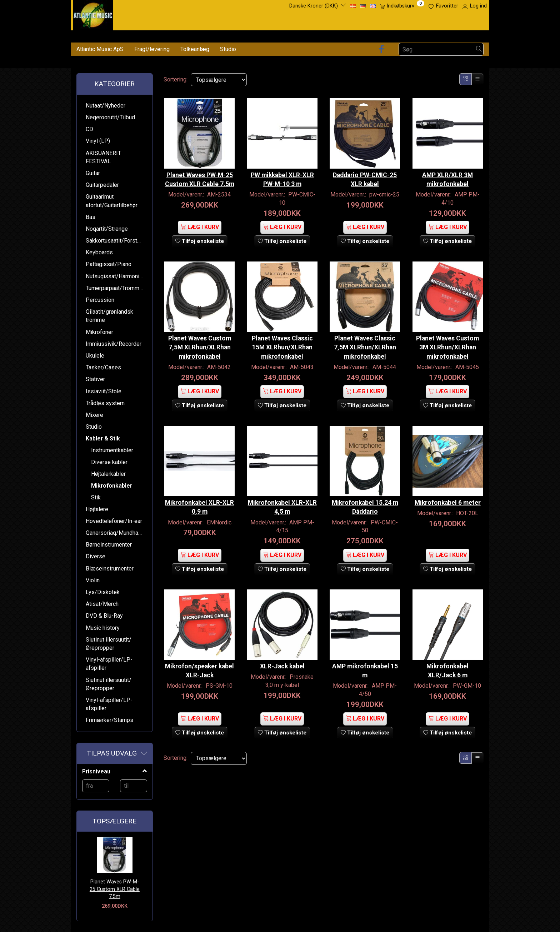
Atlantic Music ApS (100, 49)
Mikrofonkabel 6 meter (447, 505)
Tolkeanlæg (195, 49)
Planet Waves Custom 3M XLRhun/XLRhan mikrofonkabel (447, 341)
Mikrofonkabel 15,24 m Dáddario (365, 505)
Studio (228, 49)
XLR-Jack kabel (282, 655)
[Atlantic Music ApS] (93, 14)
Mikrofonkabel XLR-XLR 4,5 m (282, 505)
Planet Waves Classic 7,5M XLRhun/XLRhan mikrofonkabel (365, 341)
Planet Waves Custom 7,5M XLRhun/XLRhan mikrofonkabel (200, 341)
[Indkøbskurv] (402, 6)
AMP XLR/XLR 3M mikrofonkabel (447, 169)
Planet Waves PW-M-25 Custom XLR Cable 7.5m (115, 889)
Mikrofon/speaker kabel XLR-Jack (200, 659)
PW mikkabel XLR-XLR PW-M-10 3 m (282, 169)
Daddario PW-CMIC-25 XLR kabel (365, 169)
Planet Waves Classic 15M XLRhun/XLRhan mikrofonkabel (282, 341)
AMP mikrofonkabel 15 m (365, 659)
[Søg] (479, 49)
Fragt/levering (152, 49)
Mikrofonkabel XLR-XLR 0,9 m (199, 505)
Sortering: (176, 79)
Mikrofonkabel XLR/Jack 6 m (447, 659)
